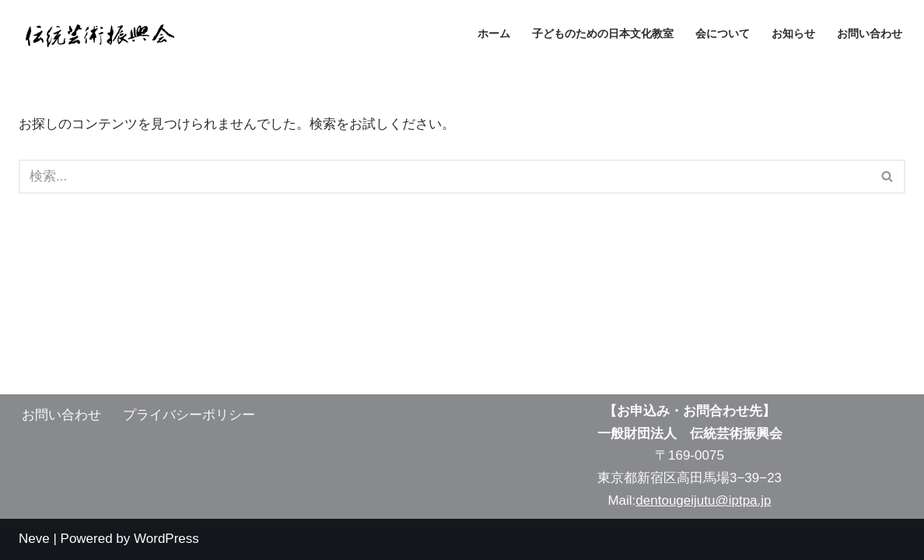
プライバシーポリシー (189, 415)
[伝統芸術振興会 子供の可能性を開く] (96, 33)
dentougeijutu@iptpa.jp (703, 500)
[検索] (444, 177)
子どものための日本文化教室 (603, 34)
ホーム (494, 34)
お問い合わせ (870, 34)
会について (723, 34)
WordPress (166, 539)
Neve (34, 539)
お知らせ (793, 34)
